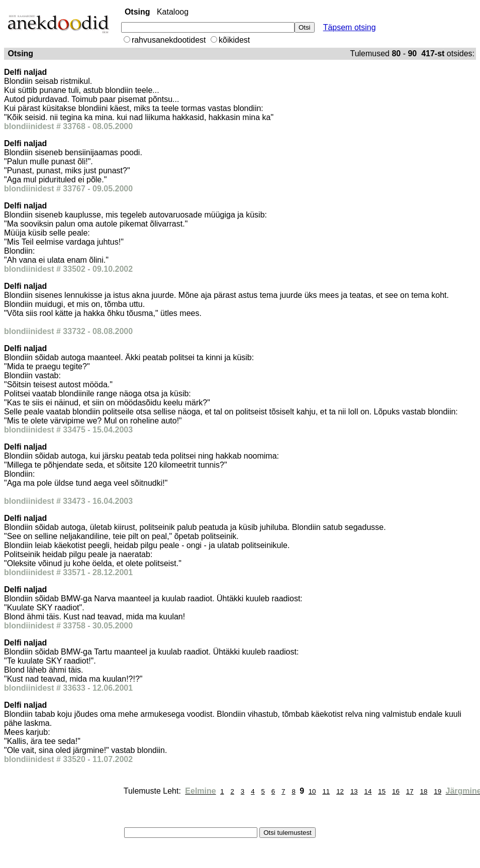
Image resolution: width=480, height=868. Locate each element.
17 (410, 791)
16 (396, 791)
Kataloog (173, 12)
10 (312, 791)
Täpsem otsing (350, 27)
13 (354, 791)
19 (438, 791)
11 (326, 791)
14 (368, 791)
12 (340, 791)
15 (382, 791)
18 (424, 791)
